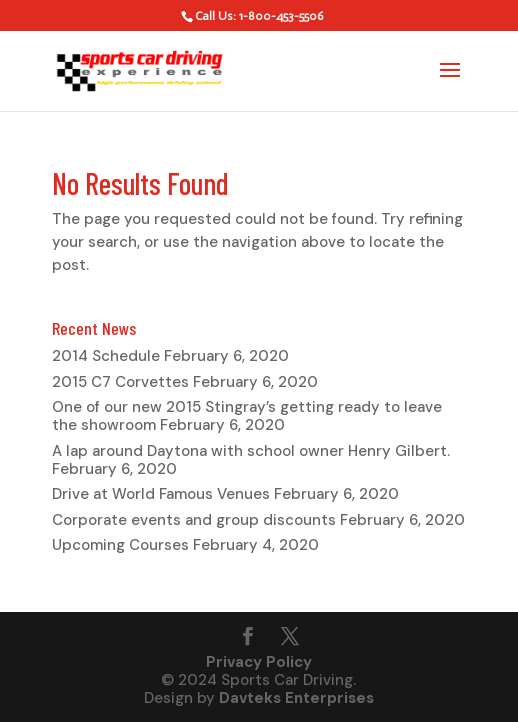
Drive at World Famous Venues (161, 494)
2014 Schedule (106, 356)
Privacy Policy (259, 662)
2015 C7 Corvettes (120, 382)
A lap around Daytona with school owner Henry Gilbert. (251, 451)
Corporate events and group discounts (194, 520)
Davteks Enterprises (296, 698)
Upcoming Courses (120, 545)
